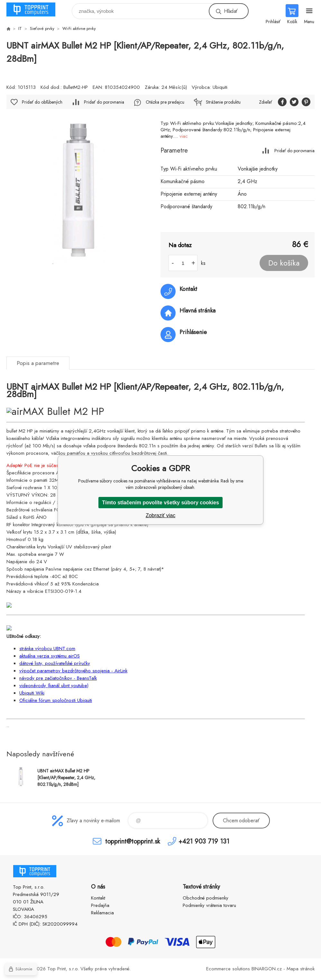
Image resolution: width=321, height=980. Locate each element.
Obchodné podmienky (206, 898)
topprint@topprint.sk (133, 841)
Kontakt (98, 898)
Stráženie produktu (223, 102)
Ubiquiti (220, 87)
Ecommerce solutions (228, 969)
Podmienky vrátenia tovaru (209, 905)
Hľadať (231, 11)
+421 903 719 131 (204, 841)
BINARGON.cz (267, 969)
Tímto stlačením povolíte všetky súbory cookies (160, 503)
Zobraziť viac (160, 515)
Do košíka (284, 263)
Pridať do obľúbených (42, 102)
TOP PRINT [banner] (35, 9)
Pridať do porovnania (294, 150)
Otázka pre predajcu (165, 102)
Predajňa (100, 905)
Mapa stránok (301, 969)
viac (184, 136)
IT (20, 28)
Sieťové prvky (42, 28)
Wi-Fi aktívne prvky (79, 28)
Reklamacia (102, 913)
